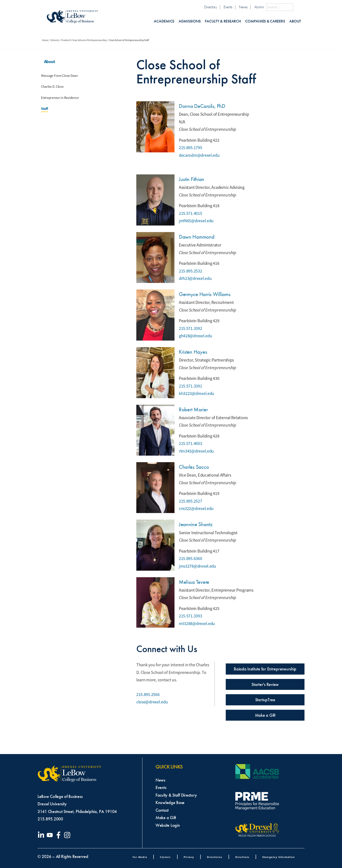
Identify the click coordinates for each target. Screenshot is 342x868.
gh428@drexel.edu (196, 336)
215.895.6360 (191, 559)
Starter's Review (265, 684)
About (295, 21)
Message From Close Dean (59, 76)
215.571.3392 (191, 328)
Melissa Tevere (194, 582)
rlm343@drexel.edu (196, 451)
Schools (55, 40)
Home (45, 40)
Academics (164, 21)
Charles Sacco (194, 467)
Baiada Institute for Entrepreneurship (265, 669)
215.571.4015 (191, 213)
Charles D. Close (52, 87)
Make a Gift (265, 715)
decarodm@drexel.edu (199, 155)
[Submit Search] (297, 7)
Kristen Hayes (193, 352)
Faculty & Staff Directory (176, 795)
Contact (162, 810)
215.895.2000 (50, 819)
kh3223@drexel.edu (197, 394)
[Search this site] (280, 7)
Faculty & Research (223, 21)
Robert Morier (193, 409)
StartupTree (265, 700)
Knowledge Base (170, 803)
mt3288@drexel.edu (197, 624)
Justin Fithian (192, 179)
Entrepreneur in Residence (60, 98)
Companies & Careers (265, 21)
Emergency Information (279, 857)
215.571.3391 (191, 386)
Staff (44, 109)
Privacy (189, 857)
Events (228, 7)
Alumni (259, 7)
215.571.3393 (191, 616)
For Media (140, 857)
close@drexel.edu (152, 702)
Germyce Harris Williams (205, 294)
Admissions (190, 21)
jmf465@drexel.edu (196, 221)
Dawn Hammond (197, 237)
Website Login (168, 825)
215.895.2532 (191, 271)
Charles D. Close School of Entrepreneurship (84, 40)
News (243, 7)
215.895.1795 (191, 148)
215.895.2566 (148, 695)
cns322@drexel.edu (196, 509)
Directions (242, 857)
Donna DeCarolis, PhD (202, 106)
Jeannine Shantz (196, 524)
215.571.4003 (191, 443)
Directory (211, 7)
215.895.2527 (191, 501)
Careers (165, 857)
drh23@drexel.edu (195, 278)
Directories (215, 857)
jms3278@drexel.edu (198, 566)
